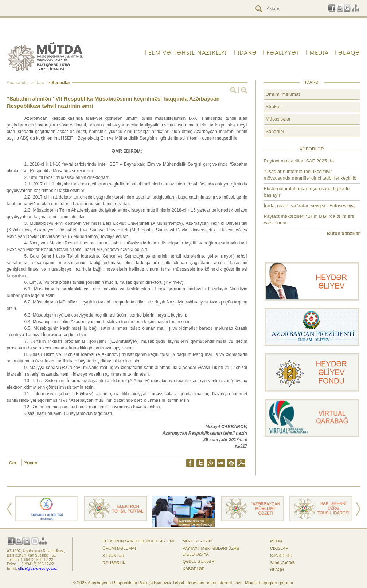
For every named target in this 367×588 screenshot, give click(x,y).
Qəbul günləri (199, 561)
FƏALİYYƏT (283, 52)
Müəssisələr (278, 119)
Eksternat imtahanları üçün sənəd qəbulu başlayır (307, 192)
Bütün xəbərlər (343, 233)
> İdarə (37, 83)
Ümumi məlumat (283, 94)
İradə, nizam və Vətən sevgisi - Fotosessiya (309, 206)
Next (358, 509)
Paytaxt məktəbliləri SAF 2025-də (299, 161)
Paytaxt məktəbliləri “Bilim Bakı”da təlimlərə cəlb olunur (309, 219)
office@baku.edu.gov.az (38, 569)
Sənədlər (275, 131)
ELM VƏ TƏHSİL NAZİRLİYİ (188, 52)
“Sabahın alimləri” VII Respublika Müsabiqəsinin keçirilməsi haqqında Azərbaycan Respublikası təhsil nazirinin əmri (113, 102)
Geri (14, 463)
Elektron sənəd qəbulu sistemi (138, 541)
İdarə (247, 52)
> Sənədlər (58, 83)
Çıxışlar (279, 548)
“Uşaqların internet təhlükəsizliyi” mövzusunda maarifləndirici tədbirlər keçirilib (310, 175)
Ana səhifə (17, 83)
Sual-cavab (282, 563)
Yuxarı (31, 463)
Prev (9, 509)
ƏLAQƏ (349, 52)
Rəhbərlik (114, 563)
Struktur (274, 107)
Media (319, 52)
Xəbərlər (194, 569)
